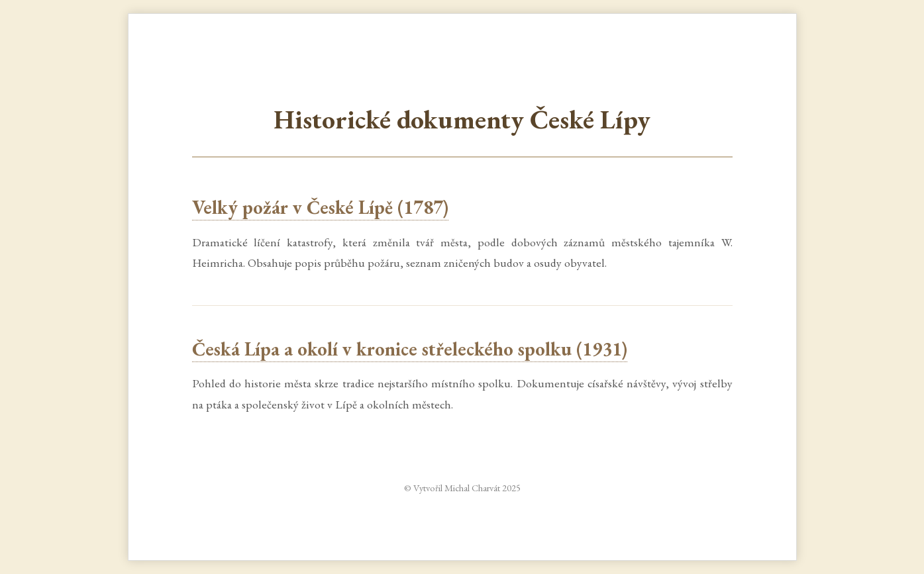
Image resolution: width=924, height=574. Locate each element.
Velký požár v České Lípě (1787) (320, 207)
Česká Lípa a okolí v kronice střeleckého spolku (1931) (410, 349)
